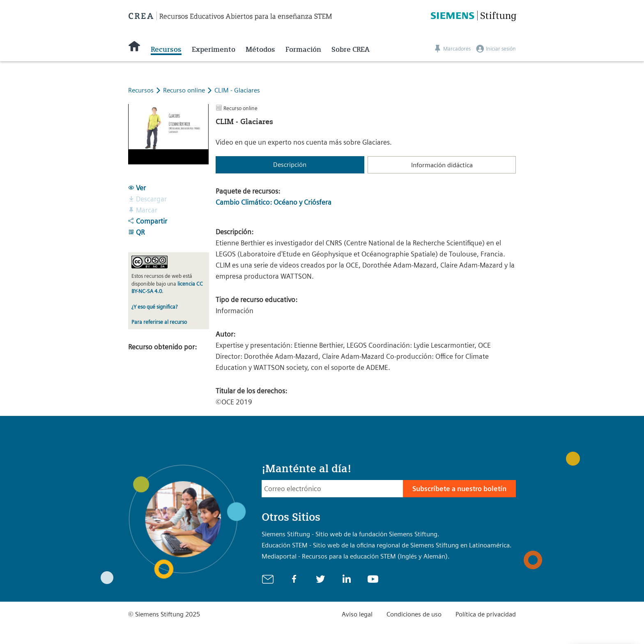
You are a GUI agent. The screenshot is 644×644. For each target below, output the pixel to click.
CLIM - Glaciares (237, 90)
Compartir (148, 221)
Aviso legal (357, 614)
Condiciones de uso (414, 614)
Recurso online (185, 90)
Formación (303, 49)
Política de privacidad (486, 614)
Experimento (214, 49)
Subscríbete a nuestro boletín (459, 489)
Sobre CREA (351, 49)
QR (136, 232)
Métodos (260, 49)
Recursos (166, 49)
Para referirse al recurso (159, 322)
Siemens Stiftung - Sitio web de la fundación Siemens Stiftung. (351, 534)
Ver (137, 188)
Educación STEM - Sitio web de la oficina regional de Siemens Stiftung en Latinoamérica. (387, 545)
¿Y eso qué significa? (154, 307)
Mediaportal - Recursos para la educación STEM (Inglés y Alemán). (356, 556)
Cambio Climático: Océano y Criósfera (274, 202)
